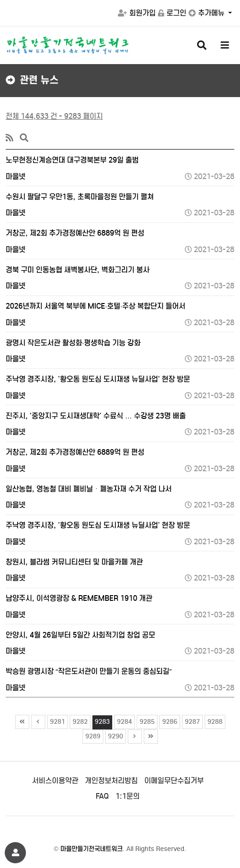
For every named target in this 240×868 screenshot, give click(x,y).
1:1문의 (128, 796)
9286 (169, 721)
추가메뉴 (207, 13)
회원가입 (137, 13)
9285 (146, 721)
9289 (92, 735)
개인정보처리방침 (111, 781)
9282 (79, 721)
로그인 (172, 13)
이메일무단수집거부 (174, 781)
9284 (123, 721)
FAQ (102, 796)
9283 (101, 721)
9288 (214, 721)
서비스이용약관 (55, 781)
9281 (56, 721)
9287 (191, 721)
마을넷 (16, 176)
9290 (114, 735)
